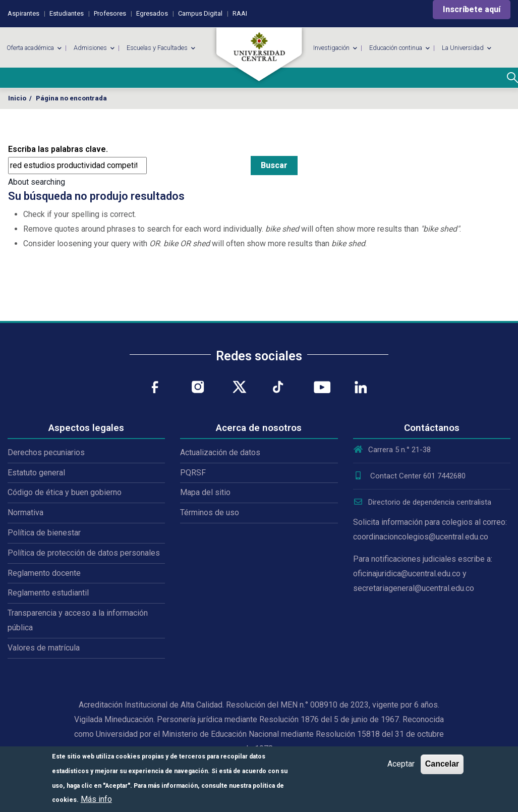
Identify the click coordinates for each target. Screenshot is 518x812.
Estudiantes (67, 13)
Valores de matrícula (44, 648)
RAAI (240, 13)
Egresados (152, 13)
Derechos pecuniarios (46, 452)
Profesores (110, 13)
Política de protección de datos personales (84, 553)
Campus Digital (200, 13)
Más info (96, 799)
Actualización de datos (220, 452)
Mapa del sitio (205, 492)
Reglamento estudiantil (48, 593)
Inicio (17, 98)
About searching (37, 182)
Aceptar (401, 764)
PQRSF (193, 473)
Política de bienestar (44, 533)
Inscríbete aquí (472, 9)
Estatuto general (36, 473)
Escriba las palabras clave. (58, 149)
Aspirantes (23, 13)
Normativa (25, 512)
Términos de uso (210, 512)
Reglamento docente (44, 573)
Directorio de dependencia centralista (422, 502)
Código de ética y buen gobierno (65, 492)
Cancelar (442, 764)
